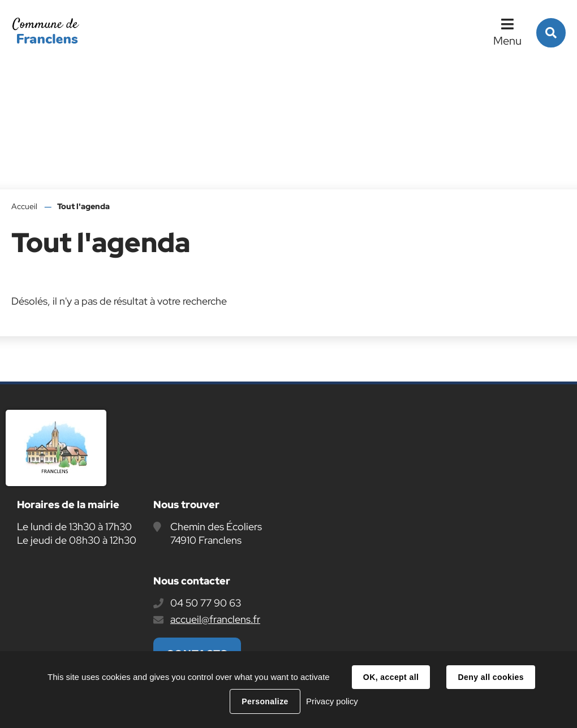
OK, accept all (391, 677)
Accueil (24, 206)
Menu (507, 41)
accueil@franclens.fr (215, 619)
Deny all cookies (490, 677)
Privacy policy (332, 701)
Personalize (265, 701)
